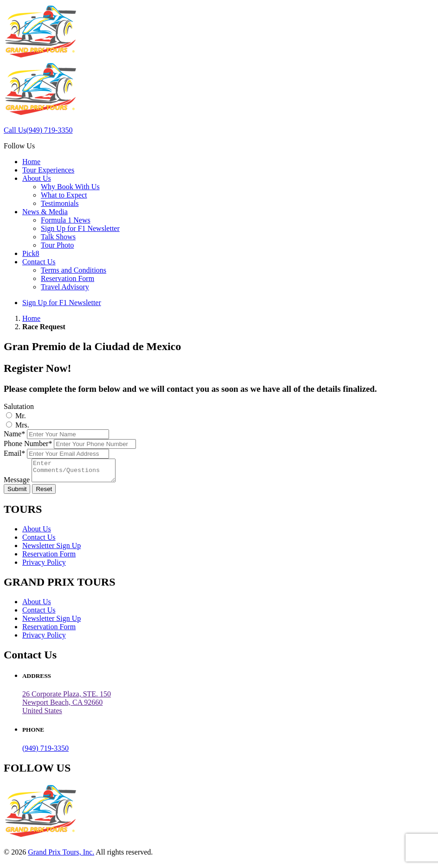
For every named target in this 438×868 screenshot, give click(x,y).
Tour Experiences (48, 170)
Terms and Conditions (74, 270)
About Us (37, 178)
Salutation (19, 406)
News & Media (45, 212)
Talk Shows (58, 237)
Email (14, 453)
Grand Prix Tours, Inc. (61, 856)
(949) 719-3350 (45, 752)
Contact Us (39, 262)
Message (17, 484)
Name (14, 434)
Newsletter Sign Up (52, 550)
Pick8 (31, 253)
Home (31, 162)
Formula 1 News (66, 220)
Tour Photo (57, 245)
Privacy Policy (44, 566)
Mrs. (22, 425)
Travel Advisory (65, 287)
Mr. (21, 416)
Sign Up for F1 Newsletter (80, 228)
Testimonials (60, 203)
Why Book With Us (70, 187)
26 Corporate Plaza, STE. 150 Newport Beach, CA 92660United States (67, 706)
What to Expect (64, 195)
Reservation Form (68, 278)
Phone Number (28, 444)
